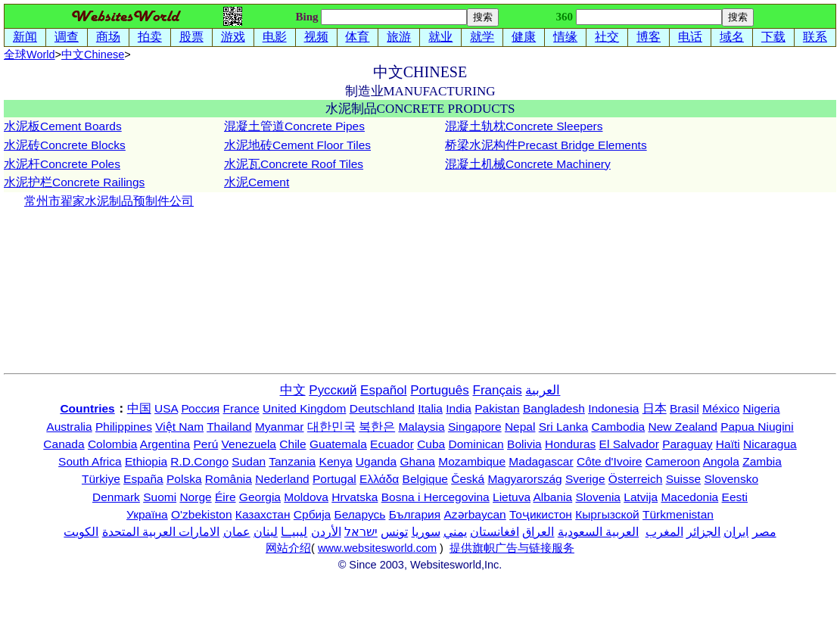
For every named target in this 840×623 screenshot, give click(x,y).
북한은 (377, 427)
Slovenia (598, 497)
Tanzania (292, 461)
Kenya (336, 461)
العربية (543, 390)
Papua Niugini (757, 427)
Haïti (728, 444)
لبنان (266, 532)
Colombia (112, 444)
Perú (206, 444)
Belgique (425, 479)
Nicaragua (770, 444)
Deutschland (382, 408)
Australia (69, 427)
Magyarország (524, 479)
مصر (764, 532)
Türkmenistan (678, 514)
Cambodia (619, 427)
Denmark (116, 497)
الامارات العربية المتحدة (161, 532)
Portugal (334, 479)
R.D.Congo (199, 461)
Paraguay (687, 444)
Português (440, 390)
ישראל (361, 532)
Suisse (684, 479)
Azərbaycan (474, 514)
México (721, 408)
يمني (455, 532)
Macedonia (689, 497)
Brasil (684, 408)
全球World (30, 55)
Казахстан (263, 514)
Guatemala (338, 444)
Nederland (282, 479)
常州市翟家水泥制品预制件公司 (109, 201)
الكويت (81, 532)
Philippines (124, 427)
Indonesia (613, 408)
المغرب (664, 532)
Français (498, 390)
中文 (93, 55)
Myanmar (280, 427)
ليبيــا (294, 532)
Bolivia (524, 444)
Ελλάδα (379, 479)
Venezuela (249, 444)
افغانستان (495, 532)
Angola (721, 461)
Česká (468, 479)
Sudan (249, 461)
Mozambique (472, 461)
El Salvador (629, 444)
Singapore (475, 427)
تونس (394, 532)
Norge (195, 497)
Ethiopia (146, 461)
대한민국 (331, 427)
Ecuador (392, 444)
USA (166, 408)
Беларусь (360, 514)
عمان (237, 532)
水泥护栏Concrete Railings (74, 182)
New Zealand (683, 427)
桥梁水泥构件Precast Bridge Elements (546, 145)
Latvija (641, 497)
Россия (200, 408)
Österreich (636, 479)
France (241, 408)
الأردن (326, 532)
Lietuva (512, 497)
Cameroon (673, 461)
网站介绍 (288, 548)
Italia (430, 408)
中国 (139, 408)
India (459, 408)
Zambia (762, 461)
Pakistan (497, 408)
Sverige (585, 479)
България (415, 514)
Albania (552, 497)
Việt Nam (179, 427)
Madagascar (541, 461)
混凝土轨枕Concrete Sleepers (524, 126)
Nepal (520, 427)
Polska (184, 479)
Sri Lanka (563, 427)
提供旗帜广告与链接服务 (512, 548)
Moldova (306, 497)
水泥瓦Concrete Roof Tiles (294, 164)
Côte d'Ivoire (610, 461)
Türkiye (101, 479)
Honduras (570, 444)
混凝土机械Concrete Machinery (528, 164)
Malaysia (421, 427)
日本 (655, 408)
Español (383, 390)
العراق (538, 532)
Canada (64, 444)
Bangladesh (554, 408)
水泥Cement (257, 182)
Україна (147, 514)
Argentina (165, 444)
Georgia (260, 497)
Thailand (229, 427)
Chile (292, 444)
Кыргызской (607, 514)
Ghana (417, 461)
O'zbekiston (202, 514)
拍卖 (150, 37)
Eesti (735, 497)
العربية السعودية (598, 532)
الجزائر (703, 532)
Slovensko (732, 479)
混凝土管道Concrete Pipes (294, 126)
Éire (226, 497)
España (143, 479)
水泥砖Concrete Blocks (65, 145)
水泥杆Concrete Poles (62, 164)
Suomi (160, 497)
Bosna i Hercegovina (436, 497)
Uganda (376, 461)
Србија (312, 514)
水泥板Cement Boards (63, 126)
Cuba (431, 444)
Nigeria (762, 408)
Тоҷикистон (541, 514)
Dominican (476, 444)
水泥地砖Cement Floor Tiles (297, 145)
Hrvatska (355, 497)
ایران (736, 532)
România (229, 479)
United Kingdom (304, 408)
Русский (333, 390)
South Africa (90, 461)
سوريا (426, 532)
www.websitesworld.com (377, 548)
